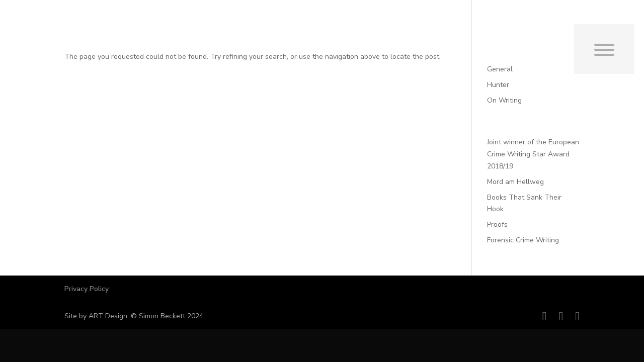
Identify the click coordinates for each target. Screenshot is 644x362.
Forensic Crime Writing (523, 240)
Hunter (498, 85)
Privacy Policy (87, 289)
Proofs (497, 224)
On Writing (504, 100)
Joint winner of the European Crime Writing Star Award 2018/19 (533, 154)
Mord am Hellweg (515, 182)
